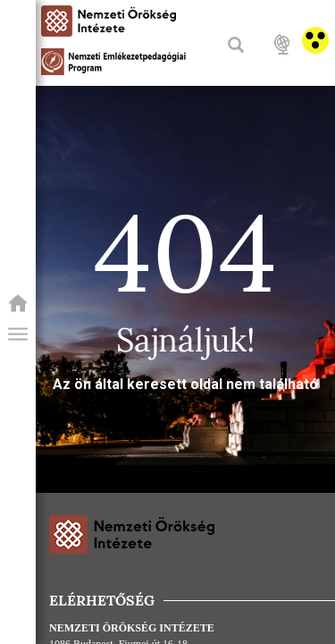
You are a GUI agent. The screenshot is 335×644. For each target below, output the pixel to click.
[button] (18, 335)
